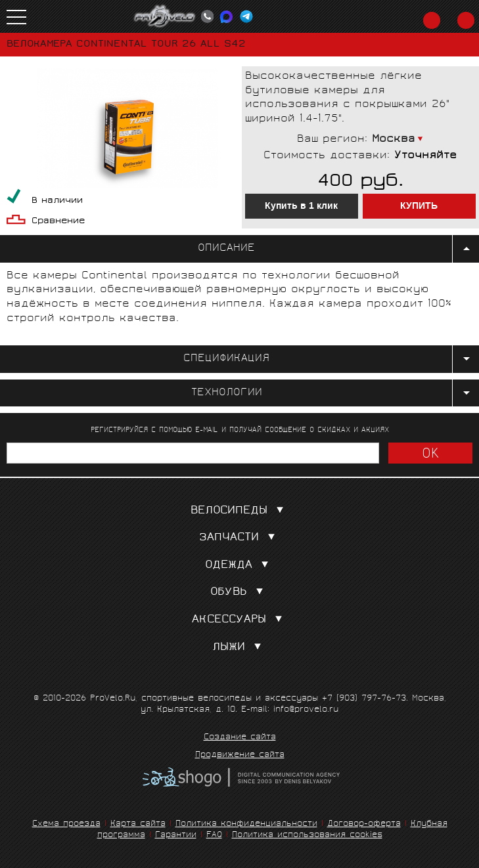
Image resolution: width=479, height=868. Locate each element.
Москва (394, 140)
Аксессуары (240, 620)
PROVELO (165, 16)
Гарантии (176, 835)
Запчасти (240, 538)
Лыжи (240, 648)
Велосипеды (240, 511)
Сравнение (58, 222)
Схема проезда (66, 824)
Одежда (240, 566)
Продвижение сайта (240, 756)
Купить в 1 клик (301, 206)
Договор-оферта (364, 824)
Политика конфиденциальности (246, 824)
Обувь (240, 593)
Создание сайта (240, 738)
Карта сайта (138, 824)
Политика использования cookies (307, 835)
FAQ (214, 835)
